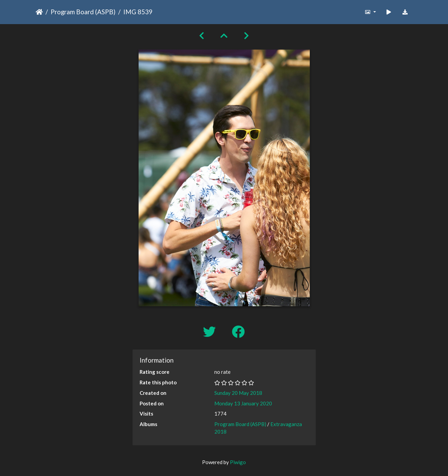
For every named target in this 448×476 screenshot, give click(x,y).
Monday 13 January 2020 (243, 403)
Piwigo (238, 462)
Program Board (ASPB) (83, 12)
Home (39, 12)
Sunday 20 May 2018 (238, 393)
